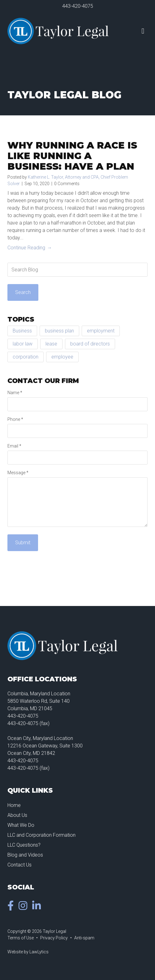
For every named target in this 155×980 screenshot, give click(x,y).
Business (22, 331)
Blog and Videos (25, 855)
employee (62, 357)
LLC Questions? (24, 845)
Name (15, 393)
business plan (59, 331)
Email (14, 446)
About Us (17, 815)
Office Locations (42, 679)
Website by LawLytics (28, 952)
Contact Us (19, 865)
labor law (23, 344)
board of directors (90, 344)
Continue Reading (26, 248)
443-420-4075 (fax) (28, 723)
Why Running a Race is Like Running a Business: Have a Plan (72, 156)
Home (14, 805)
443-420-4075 (78, 6)
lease (51, 344)
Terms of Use (21, 938)
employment (101, 331)
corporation (26, 357)
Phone (15, 419)
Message (18, 473)
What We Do (21, 825)
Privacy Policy (54, 938)
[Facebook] (12, 908)
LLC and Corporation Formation (41, 835)
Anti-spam (84, 938)
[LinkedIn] (38, 908)
